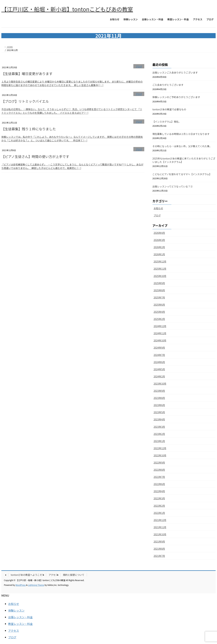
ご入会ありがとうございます (168, 85)
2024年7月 (159, 355)
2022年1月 (159, 513)
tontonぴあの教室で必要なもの (169, 109)
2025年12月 (160, 261)
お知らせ (158, 208)
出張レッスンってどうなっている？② (173, 186)
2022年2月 (159, 506)
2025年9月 (159, 283)
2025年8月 (159, 290)
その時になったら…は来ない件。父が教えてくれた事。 (182, 146)
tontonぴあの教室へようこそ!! (27, 575)
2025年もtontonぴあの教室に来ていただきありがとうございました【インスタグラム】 (184, 160)
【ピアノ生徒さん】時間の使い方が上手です (35, 156)
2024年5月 (159, 369)
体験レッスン (16, 610)
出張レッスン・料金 (20, 617)
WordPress (21, 585)
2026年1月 (159, 254)
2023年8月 (159, 398)
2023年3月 (159, 427)
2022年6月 (159, 484)
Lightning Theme (36, 585)
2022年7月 (159, 477)
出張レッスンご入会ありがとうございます (175, 72)
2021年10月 (160, 534)
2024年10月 (160, 340)
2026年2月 (159, 247)
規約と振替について (74, 575)
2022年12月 (160, 448)
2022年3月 (159, 498)
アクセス (53, 575)
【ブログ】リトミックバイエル (25, 101)
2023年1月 (159, 441)
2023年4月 (159, 419)
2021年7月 (159, 556)
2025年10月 (160, 276)
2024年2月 (159, 376)
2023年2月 (159, 434)
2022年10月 (160, 455)
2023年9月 (159, 391)
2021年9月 (159, 541)
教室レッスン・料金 (20, 624)
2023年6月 (159, 405)
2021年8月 (159, 549)
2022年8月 (159, 470)
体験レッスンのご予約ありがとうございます (176, 97)
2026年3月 (159, 240)
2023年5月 (159, 412)
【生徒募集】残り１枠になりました (29, 129)
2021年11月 (160, 527)
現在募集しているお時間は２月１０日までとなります (181, 134)
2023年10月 (160, 384)
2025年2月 (159, 319)
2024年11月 (160, 333)
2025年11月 (160, 269)
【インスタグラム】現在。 (167, 122)
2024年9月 (159, 348)
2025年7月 (159, 297)
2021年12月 (160, 520)
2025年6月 (159, 305)
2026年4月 (159, 233)
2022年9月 (159, 463)
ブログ (139, 66)
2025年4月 (159, 312)
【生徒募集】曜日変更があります (27, 74)
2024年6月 (159, 362)
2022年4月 (159, 491)
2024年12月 (160, 326)
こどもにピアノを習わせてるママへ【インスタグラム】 (182, 174)
